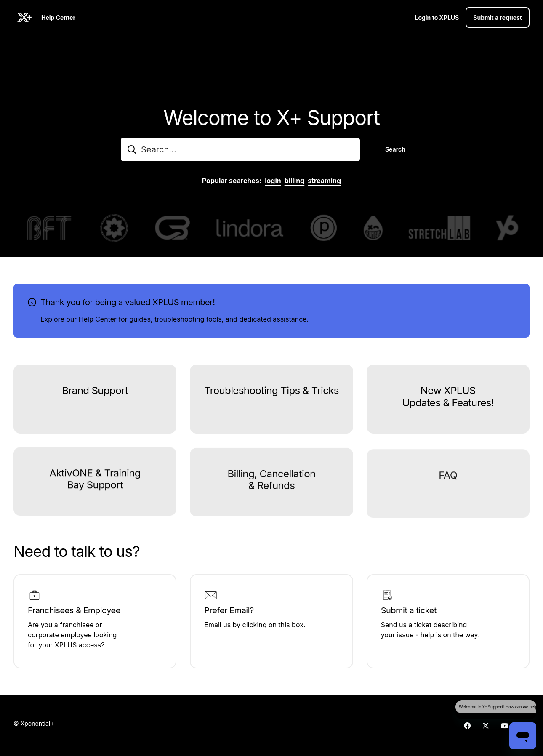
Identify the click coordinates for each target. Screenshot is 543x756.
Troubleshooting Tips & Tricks (271, 395)
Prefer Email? (229, 610)
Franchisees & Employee (74, 610)
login (273, 181)
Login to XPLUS (437, 17)
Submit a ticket (409, 610)
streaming (324, 181)
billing (295, 181)
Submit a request (498, 17)
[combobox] (240, 149)
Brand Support (95, 393)
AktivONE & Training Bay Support (95, 492)
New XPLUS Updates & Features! (448, 405)
